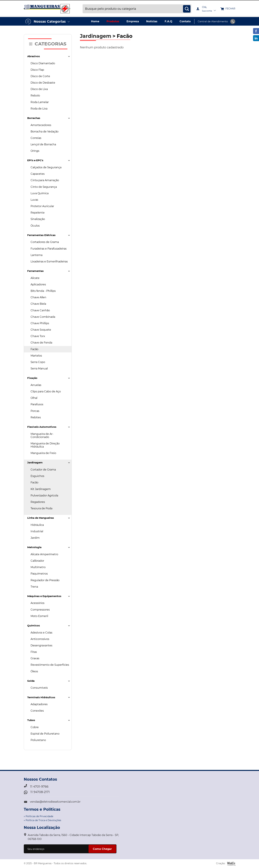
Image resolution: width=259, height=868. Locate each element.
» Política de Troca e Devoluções (42, 820)
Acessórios (37, 603)
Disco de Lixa (39, 89)
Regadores (38, 502)
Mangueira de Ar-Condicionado (42, 435)
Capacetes (38, 174)
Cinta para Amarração (45, 180)
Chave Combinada (43, 317)
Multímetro (38, 567)
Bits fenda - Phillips (43, 291)
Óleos (34, 671)
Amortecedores (41, 125)
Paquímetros (39, 574)
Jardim (35, 538)
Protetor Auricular (42, 206)
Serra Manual (39, 369)
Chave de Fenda (41, 343)
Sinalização (38, 219)
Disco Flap (37, 70)
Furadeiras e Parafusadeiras (49, 249)
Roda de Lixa (39, 109)
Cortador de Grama (43, 470)
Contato (185, 21)
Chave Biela (38, 304)
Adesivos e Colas (41, 633)
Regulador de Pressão (45, 580)
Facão (34, 349)
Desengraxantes (41, 645)
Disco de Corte (40, 76)
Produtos (113, 21)
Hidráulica (37, 525)
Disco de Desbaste (43, 83)
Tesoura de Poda (41, 508)
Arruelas (36, 385)
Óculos (35, 226)
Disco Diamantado (43, 63)
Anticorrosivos (40, 639)
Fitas (34, 652)
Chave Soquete (41, 330)
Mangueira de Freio (43, 453)
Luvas (34, 200)
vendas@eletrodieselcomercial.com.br (55, 802)
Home (95, 21)
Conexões (37, 711)
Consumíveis (39, 688)
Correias (36, 138)
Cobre (35, 727)
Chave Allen (38, 297)
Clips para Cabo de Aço (46, 391)
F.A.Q (168, 21)
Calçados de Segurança (46, 167)
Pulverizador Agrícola (44, 496)
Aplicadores (38, 284)
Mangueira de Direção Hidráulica (45, 445)
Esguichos (37, 476)
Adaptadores (39, 704)
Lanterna (37, 255)
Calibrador (37, 561)
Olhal (34, 398)
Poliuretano (38, 740)
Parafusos (37, 404)
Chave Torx (38, 336)
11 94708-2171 (40, 792)
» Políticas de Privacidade (38, 816)
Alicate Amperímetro (44, 554)
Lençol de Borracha (43, 144)
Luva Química (40, 193)
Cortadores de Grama (45, 242)
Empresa (133, 21)
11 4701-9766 (39, 787)
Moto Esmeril (39, 616)
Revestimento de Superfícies (50, 665)
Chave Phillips (40, 323)
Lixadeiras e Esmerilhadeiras (49, 262)
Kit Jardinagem (41, 489)
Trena (34, 587)
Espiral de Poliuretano (45, 734)
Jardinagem (96, 36)
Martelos (36, 356)
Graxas (35, 658)
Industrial (37, 531)
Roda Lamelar (40, 102)
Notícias (152, 21)
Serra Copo (38, 362)
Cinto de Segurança (44, 187)
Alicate (35, 278)
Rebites (36, 417)
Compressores (40, 610)
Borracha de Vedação (45, 132)
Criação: (226, 864)
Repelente (38, 213)
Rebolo (35, 96)
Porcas (35, 411)
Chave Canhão (40, 310)
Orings (35, 151)
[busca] (187, 9)
